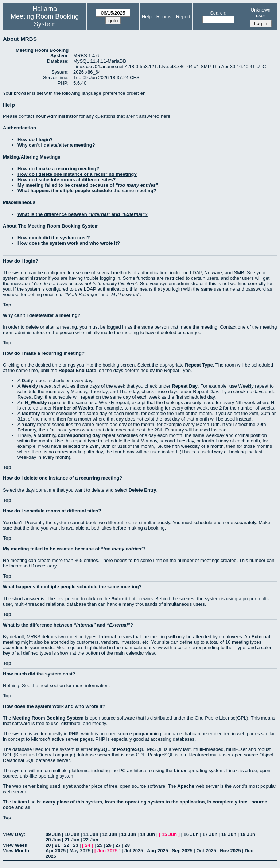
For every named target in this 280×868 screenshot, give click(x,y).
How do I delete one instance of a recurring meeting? (77, 174)
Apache (186, 786)
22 (66, 845)
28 (127, 845)
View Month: (17, 851)
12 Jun (110, 834)
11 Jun (91, 834)
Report (183, 17)
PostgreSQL (131, 749)
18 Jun (229, 834)
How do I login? (35, 139)
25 (100, 845)
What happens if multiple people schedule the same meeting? (87, 191)
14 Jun (147, 834)
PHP (74, 734)
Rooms (164, 17)
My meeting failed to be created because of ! (89, 185)
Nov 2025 (230, 851)
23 (75, 845)
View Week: (16, 845)
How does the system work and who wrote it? (69, 243)
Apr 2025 (56, 851)
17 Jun (210, 834)
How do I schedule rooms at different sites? (67, 180)
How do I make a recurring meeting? (58, 169)
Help (147, 17)
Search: (218, 13)
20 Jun (53, 840)
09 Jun (53, 834)
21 (57, 845)
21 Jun (72, 840)
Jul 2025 (134, 851)
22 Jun (91, 840)
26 (109, 845)
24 (87, 845)
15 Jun (169, 834)
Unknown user (261, 13)
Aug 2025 (157, 851)
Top (7, 305)
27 (118, 845)
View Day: (14, 834)
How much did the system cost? (54, 238)
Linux (180, 770)
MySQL (102, 749)
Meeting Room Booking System (45, 20)
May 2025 (80, 851)
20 (48, 845)
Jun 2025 (108, 851)
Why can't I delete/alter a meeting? (56, 145)
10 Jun (72, 834)
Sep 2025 (182, 851)
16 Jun (191, 834)
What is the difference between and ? (83, 214)
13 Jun (129, 834)
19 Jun (248, 834)
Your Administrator (57, 116)
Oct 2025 (206, 851)
